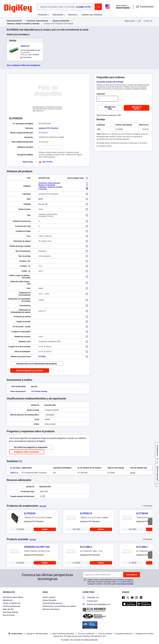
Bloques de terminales (61, 21)
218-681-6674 (90, 601)
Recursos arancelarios (51, 609)
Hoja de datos (46, 162)
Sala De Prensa (9, 615)
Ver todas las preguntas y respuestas (31, 447)
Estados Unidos (16, 634)
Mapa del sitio (8, 609)
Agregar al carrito (137, 108)
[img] (18, 9)
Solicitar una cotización (92, 15)
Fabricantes (58, 15)
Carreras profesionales (12, 606)
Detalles (45, 529)
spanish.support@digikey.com (96, 605)
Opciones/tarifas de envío (52, 603)
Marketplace (8, 600)
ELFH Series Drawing (39, 391)
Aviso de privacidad (125, 584)
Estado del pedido (50, 600)
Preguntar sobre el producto (27, 452)
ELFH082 (42, 357)
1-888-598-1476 (91, 598)
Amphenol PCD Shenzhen (48, 128)
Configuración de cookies (145, 634)
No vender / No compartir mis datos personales (79, 640)
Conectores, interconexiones (37, 21)
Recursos (72, 15)
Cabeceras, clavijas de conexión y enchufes (23, 24)
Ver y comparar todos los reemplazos (23, 65)
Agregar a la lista (110, 108)
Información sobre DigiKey (13, 597)
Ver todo (43, 506)
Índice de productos (14, 21)
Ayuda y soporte (49, 597)
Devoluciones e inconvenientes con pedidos (59, 606)
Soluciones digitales (11, 612)
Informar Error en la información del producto (37, 364)
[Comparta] (148, 21)
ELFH (41, 199)
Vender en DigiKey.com (12, 603)
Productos (43, 15)
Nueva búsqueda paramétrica (30, 371)
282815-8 (25, 46)
